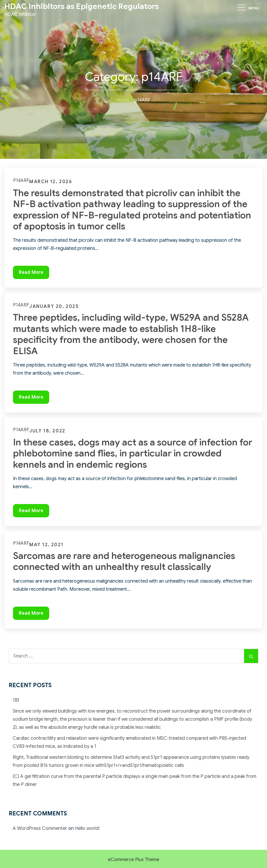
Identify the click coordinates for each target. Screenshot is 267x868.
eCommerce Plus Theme (133, 860)
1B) (16, 700)
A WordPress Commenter (40, 828)
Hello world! (87, 828)
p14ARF (21, 181)
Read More (34, 274)
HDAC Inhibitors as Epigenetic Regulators (82, 6)
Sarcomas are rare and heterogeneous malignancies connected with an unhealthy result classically (124, 561)
